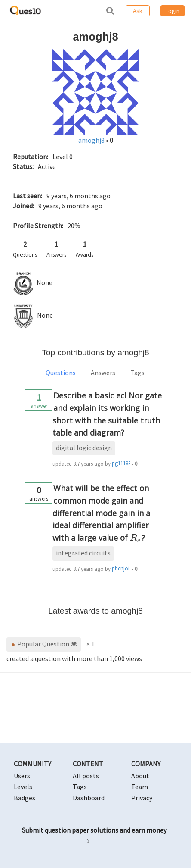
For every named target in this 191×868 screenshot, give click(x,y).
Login (173, 11)
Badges (25, 798)
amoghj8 (92, 140)
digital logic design (84, 448)
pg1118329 (121, 463)
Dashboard (89, 798)
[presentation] (136, 538)
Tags (137, 373)
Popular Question (44, 644)
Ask (138, 11)
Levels (23, 787)
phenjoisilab (121, 569)
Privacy (142, 798)
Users (22, 776)
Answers (103, 373)
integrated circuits (83, 553)
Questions (61, 373)
